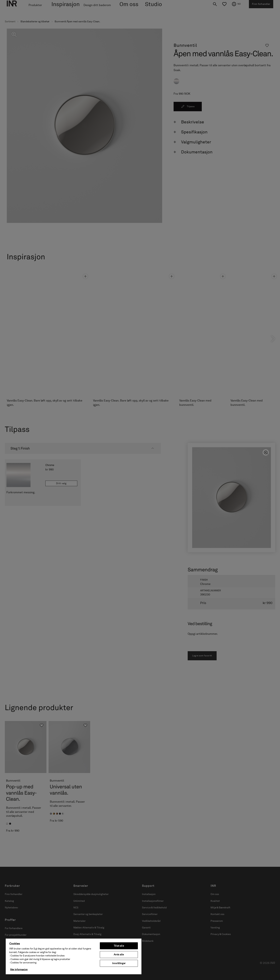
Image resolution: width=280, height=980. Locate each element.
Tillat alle (119, 946)
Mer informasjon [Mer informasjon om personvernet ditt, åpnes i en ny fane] (19, 970)
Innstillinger (119, 963)
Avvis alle (119, 955)
